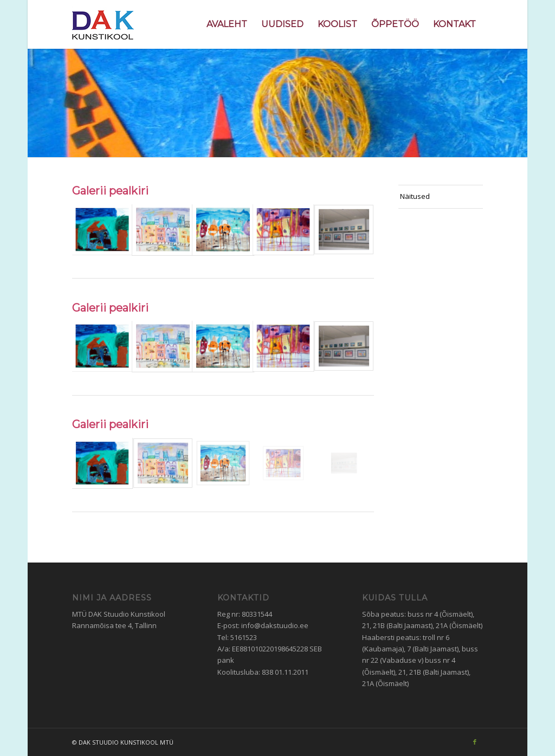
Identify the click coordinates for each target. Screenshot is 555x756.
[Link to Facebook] (475, 742)
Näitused (415, 196)
